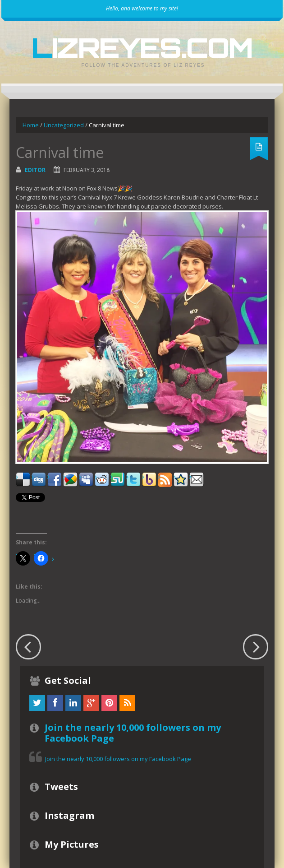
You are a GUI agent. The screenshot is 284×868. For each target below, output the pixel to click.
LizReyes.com (142, 47)
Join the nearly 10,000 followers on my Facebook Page (133, 733)
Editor (35, 170)
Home (31, 125)
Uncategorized (64, 125)
